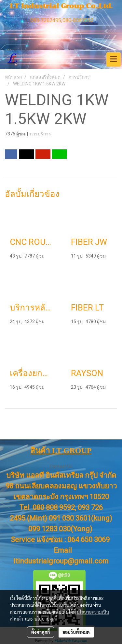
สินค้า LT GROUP (61, 450)
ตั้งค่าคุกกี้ (41, 632)
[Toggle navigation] (114, 59)
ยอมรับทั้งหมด (76, 632)
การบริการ (41, 134)
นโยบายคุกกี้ (46, 619)
